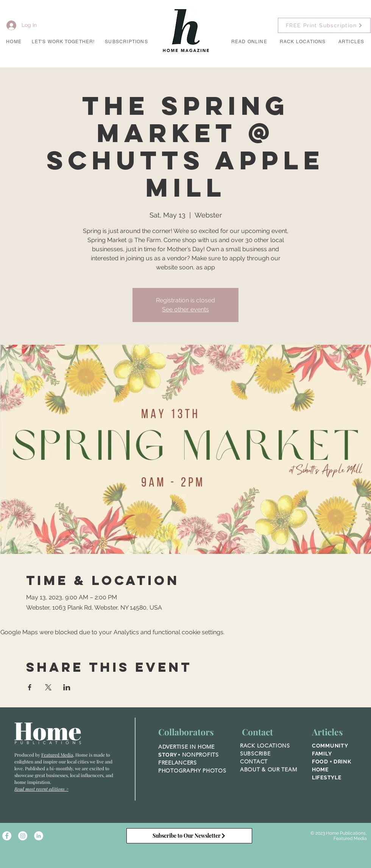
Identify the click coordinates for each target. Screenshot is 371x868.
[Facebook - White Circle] (7, 836)
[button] (63, 42)
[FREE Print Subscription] (324, 25)
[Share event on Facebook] (30, 687)
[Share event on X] (48, 687)
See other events (185, 309)
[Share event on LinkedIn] (67, 687)
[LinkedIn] (39, 836)
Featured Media (57, 755)
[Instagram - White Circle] (23, 836)
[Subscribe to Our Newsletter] (189, 836)
